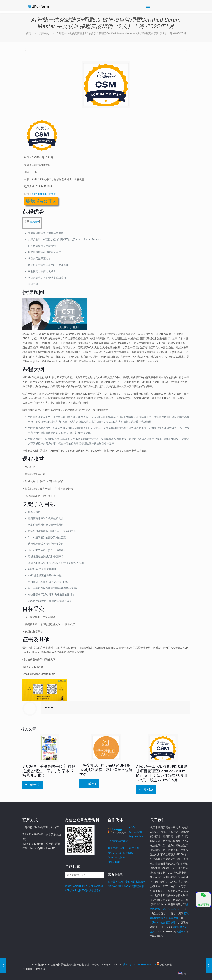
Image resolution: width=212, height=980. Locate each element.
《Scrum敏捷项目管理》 (164, 923)
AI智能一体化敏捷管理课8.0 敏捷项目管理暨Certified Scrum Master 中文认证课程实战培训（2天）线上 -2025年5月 (162, 773)
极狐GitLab (114, 862)
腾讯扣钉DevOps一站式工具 (123, 848)
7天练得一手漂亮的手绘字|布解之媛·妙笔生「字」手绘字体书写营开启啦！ (49, 771)
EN (182, 974)
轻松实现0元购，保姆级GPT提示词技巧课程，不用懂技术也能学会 (106, 770)
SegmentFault (136, 836)
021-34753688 (44, 187)
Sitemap (151, 965)
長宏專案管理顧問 (118, 841)
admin (49, 707)
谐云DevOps (135, 832)
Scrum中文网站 (116, 857)
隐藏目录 (35, 222)
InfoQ (132, 827)
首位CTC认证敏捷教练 (120, 853)
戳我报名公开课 (41, 201)
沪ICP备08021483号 (135, 965)
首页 (28, 33)
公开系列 (44, 33)
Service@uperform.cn (44, 194)
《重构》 (181, 932)
